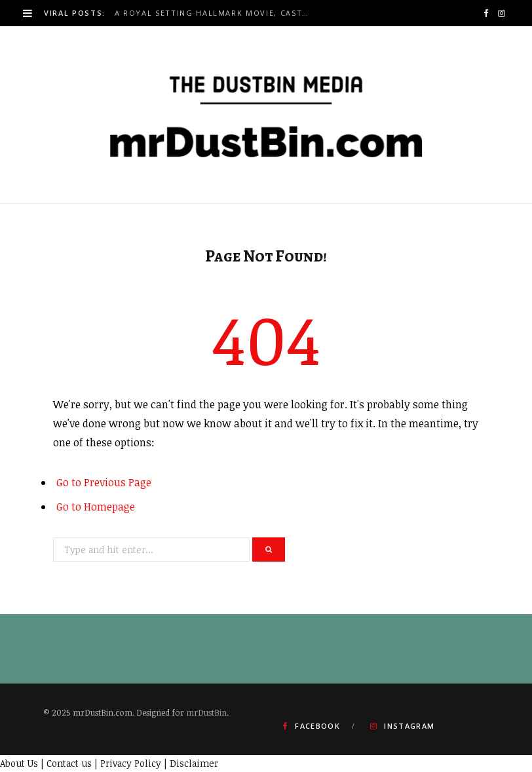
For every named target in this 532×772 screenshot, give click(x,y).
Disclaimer (194, 763)
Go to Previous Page (104, 482)
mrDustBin (206, 712)
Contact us (69, 763)
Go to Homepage (96, 507)
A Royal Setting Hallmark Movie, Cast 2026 (216, 13)
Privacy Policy (131, 763)
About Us (19, 763)
